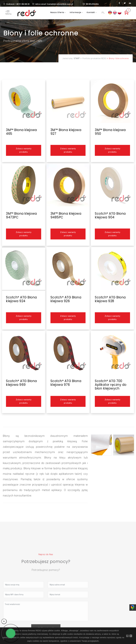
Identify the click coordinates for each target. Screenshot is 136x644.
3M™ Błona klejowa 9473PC (21, 215)
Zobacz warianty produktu (24, 150)
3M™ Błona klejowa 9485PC (66, 215)
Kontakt (91, 12)
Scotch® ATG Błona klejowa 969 (21, 383)
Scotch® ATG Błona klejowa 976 (66, 383)
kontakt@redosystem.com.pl (60, 4)
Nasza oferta (58, 12)
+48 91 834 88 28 (22, 4)
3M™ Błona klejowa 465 (21, 132)
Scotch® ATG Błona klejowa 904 (110, 215)
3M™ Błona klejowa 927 (66, 132)
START (77, 58)
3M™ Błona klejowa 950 (110, 132)
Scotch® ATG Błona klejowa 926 (66, 299)
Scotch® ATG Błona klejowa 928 (110, 299)
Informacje (76, 12)
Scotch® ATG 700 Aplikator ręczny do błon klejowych (111, 385)
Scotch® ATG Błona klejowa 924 (21, 299)
